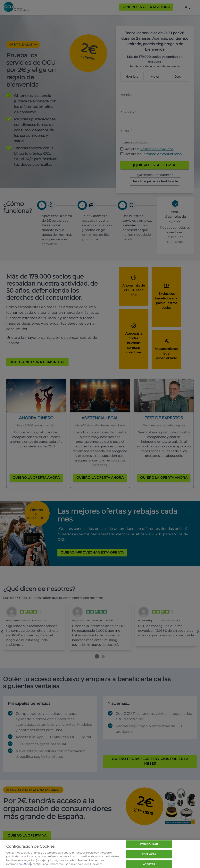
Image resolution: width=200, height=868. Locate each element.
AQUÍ (27, 864)
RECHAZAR (149, 854)
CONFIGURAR (149, 844)
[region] (100, 854)
